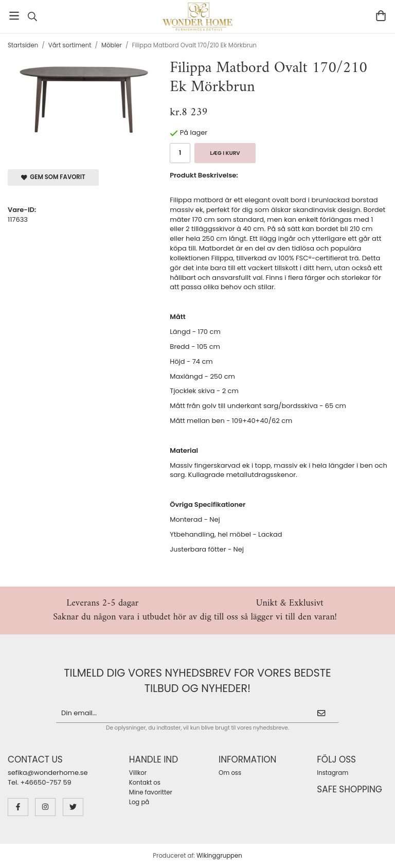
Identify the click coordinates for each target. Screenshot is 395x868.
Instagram (333, 773)
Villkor (138, 773)
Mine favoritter (151, 792)
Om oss (230, 773)
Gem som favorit (53, 177)
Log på (139, 802)
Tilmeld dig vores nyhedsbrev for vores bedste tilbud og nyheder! (197, 680)
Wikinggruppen (219, 856)
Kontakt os (145, 783)
